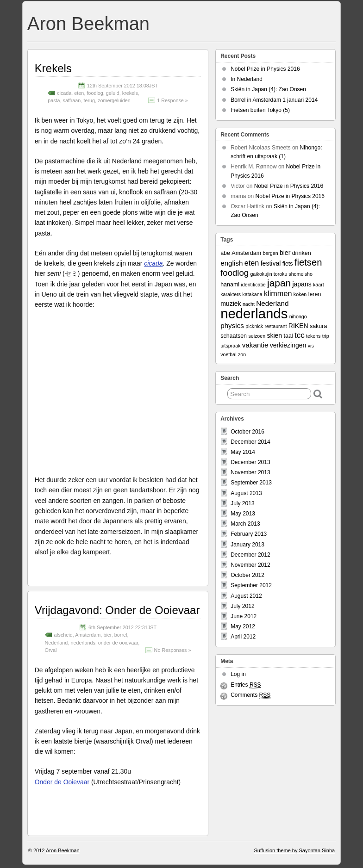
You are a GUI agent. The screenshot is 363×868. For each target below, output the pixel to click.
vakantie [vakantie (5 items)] (255, 345)
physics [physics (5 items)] (232, 325)
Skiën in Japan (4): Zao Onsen (268, 89)
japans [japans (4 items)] (302, 284)
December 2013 (250, 462)
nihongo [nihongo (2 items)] (298, 316)
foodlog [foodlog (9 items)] (235, 273)
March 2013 (245, 524)
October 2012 (247, 575)
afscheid (63, 635)
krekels (130, 93)
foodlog (95, 93)
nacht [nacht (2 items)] (249, 304)
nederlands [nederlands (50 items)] (254, 313)
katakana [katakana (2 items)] (252, 294)
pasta (54, 100)
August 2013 (246, 493)
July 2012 (242, 606)
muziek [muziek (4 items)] (231, 304)
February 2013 (249, 534)
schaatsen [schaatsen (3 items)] (234, 336)
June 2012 (244, 616)
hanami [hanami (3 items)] (230, 285)
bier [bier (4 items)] (285, 253)
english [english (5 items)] (232, 263)
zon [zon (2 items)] (242, 354)
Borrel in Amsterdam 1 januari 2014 (274, 100)
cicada (64, 93)
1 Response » (172, 100)
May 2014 (243, 452)
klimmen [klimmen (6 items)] (278, 293)
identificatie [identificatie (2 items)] (253, 285)
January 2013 (247, 545)
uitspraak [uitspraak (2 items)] (230, 346)
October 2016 (247, 432)
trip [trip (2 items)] (326, 336)
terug (89, 100)
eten (79, 93)
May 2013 (243, 514)
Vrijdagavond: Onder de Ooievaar (117, 610)
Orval (51, 650)
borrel (121, 635)
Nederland (56, 643)
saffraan (72, 100)
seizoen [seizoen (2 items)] (257, 336)
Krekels (53, 68)
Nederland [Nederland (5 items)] (272, 303)
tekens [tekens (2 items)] (313, 336)
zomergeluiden (114, 100)
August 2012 (246, 596)
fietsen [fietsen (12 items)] (308, 262)
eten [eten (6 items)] (252, 263)
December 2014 (250, 442)
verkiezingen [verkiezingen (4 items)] (288, 345)
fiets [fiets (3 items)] (288, 264)
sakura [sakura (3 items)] (318, 326)
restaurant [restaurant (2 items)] (275, 326)
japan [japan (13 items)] (279, 283)
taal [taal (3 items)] (288, 336)
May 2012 (243, 626)
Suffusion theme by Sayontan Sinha (294, 850)
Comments (250, 695)
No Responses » (173, 650)
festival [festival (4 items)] (271, 263)
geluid (113, 93)
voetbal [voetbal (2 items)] (228, 354)
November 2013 (250, 472)
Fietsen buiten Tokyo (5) (260, 110)
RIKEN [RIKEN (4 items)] (298, 326)
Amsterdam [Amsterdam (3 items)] (246, 253)
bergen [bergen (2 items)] (270, 253)
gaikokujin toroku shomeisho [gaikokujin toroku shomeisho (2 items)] (281, 274)
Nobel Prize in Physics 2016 (265, 69)
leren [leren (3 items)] (315, 294)
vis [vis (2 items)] (311, 346)
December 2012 (250, 555)
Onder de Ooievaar (62, 782)
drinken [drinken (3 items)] (302, 253)
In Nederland (247, 79)
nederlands (83, 643)
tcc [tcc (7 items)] (300, 335)
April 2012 (243, 637)
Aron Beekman (88, 24)
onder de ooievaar (118, 643)
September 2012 (251, 585)
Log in (238, 674)
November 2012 (250, 565)
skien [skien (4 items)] (274, 335)
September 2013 (251, 483)
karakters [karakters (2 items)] (231, 294)
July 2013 (242, 503)
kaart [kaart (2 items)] (319, 285)
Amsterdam (88, 635)
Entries (246, 685)
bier (107, 635)
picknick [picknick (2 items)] (254, 326)
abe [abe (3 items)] (225, 253)
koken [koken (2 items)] (300, 294)
